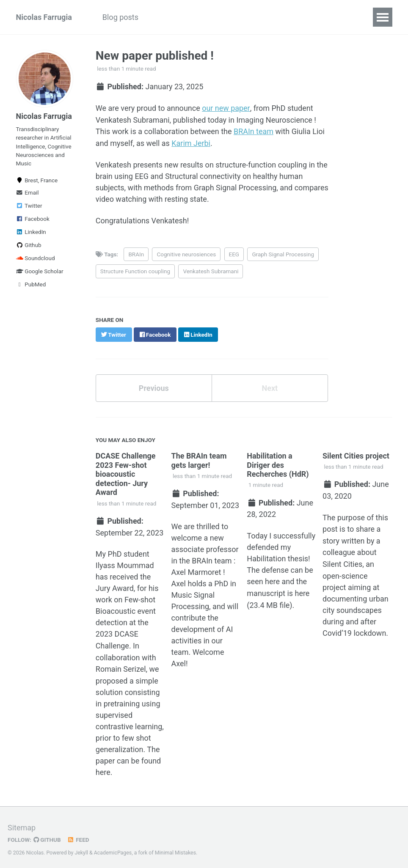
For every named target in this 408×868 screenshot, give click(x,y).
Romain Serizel (121, 666)
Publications (175, 17)
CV (320, 17)
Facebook (33, 219)
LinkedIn (31, 232)
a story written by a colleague (351, 538)
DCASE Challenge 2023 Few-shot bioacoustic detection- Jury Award (126, 472)
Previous (154, 386)
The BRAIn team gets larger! (199, 459)
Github (29, 245)
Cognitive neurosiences (187, 253)
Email (28, 192)
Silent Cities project (356, 454)
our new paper (226, 108)
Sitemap (22, 824)
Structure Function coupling (135, 270)
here (103, 769)
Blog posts (120, 17)
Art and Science (237, 17)
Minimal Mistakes (175, 849)
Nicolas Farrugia (44, 17)
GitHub (47, 836)
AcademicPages (113, 849)
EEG (234, 253)
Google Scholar (40, 271)
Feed (78, 836)
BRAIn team (254, 131)
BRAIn (136, 253)
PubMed (31, 284)
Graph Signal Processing (283, 253)
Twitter (29, 206)
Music (290, 17)
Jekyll (81, 849)
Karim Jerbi (191, 142)
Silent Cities (342, 561)
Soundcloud (36, 258)
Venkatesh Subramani (211, 270)
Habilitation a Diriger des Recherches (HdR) (278, 463)
